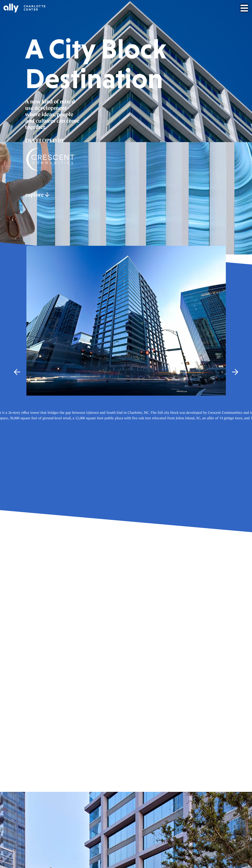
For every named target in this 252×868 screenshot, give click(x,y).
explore (37, 195)
